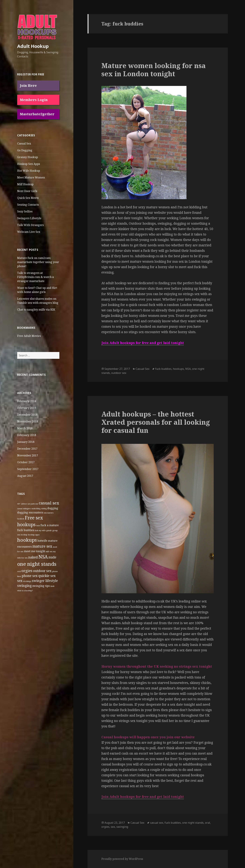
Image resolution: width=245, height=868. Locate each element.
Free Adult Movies (29, 336)
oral (208, 823)
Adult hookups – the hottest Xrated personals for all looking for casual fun (156, 422)
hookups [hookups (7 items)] (27, 540)
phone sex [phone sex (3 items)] (30, 576)
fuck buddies (163, 369)
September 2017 (28, 469)
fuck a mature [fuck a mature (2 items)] (50, 525)
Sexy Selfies (25, 211)
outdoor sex (119, 373)
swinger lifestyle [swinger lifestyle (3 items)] (45, 581)
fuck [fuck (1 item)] (38, 526)
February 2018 (27, 435)
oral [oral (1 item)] (19, 571)
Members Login (34, 100)
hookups (178, 369)
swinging (122, 827)
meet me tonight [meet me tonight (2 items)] (35, 551)
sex (113, 827)
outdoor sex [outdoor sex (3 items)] (42, 571)
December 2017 (27, 449)
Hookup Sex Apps (29, 164)
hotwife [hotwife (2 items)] (42, 541)
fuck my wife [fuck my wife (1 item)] (40, 530)
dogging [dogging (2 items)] (53, 508)
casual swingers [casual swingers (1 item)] (24, 509)
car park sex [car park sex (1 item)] (33, 504)
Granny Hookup (28, 157)
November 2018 (28, 421)
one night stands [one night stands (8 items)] (37, 564)
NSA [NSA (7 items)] (43, 557)
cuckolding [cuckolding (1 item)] (36, 509)
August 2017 (25, 476)
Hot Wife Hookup (29, 171)
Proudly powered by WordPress (122, 859)
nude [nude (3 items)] (52, 557)
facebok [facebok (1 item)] (21, 519)
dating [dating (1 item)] (44, 509)
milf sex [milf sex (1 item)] (49, 551)
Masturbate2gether (37, 114)
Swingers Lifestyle (29, 218)
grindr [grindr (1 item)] (49, 530)
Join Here (28, 85)
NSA (188, 369)
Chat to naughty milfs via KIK (36, 310)
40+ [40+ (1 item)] (19, 504)
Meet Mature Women (31, 177)
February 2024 (27, 401)
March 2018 (25, 428)
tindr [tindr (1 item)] (52, 586)
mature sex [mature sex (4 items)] (42, 546)
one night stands (193, 823)
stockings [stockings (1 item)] (27, 581)
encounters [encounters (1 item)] (49, 513)
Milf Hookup (25, 184)
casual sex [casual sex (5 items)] (49, 503)
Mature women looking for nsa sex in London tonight (154, 70)
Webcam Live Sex (29, 232)
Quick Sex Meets (28, 198)
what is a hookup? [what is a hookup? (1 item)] (25, 591)
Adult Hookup (33, 46)
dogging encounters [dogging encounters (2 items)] (30, 512)
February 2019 (27, 408)
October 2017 (26, 462)
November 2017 (28, 455)
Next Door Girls (27, 191)
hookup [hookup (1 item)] (24, 535)
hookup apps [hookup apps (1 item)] (34, 535)
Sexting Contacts (28, 205)
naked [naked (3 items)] (33, 557)
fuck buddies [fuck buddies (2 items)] (26, 530)
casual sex (157, 823)
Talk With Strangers (30, 225)
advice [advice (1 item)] (24, 504)
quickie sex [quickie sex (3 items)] (47, 576)
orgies (105, 827)
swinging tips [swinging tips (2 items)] (41, 586)
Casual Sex (24, 143)
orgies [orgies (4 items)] (27, 571)
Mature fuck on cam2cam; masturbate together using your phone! (38, 262)
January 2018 (26, 442)
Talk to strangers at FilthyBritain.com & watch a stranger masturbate (35, 277)
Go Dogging (25, 150)
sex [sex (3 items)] (20, 581)
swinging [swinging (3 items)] (24, 586)
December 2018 (27, 415)
